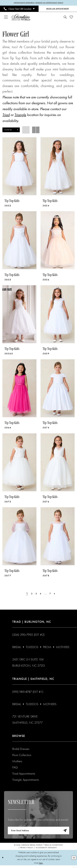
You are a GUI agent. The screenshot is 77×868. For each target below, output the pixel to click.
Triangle (20, 115)
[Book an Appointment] (58, 9)
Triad (6, 115)
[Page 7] (52, 594)
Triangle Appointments (26, 780)
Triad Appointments (24, 774)
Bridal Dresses (21, 749)
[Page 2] (30, 594)
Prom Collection (22, 756)
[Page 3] (35, 594)
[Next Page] (58, 594)
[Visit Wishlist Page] (71, 18)
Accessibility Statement (46, 850)
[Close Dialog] (3, 860)
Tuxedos (32, 648)
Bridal (17, 648)
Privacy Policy (27, 850)
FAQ (15, 768)
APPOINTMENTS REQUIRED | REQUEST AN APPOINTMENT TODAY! (38, 3)
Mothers (63, 648)
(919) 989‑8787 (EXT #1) (28, 692)
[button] (6, 18)
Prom (47, 648)
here (41, 865)
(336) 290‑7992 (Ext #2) (28, 635)
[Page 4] (41, 594)
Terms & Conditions (54, 848)
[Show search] (65, 18)
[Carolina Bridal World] (21, 18)
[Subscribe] (64, 832)
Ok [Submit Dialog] (73, 860)
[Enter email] (38, 832)
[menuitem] (19, 9)
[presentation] (19, 167)
